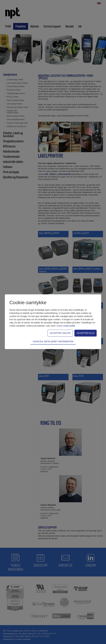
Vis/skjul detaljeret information (53, 341)
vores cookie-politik (66, 326)
